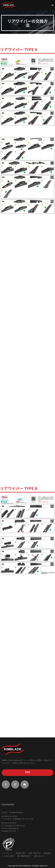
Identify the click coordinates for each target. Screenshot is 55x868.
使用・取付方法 (35, 854)
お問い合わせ (39, 856)
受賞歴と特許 (20, 854)
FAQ (27, 773)
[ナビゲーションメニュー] (52, 5)
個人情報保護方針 (24, 856)
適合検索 (47, 854)
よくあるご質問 (8, 856)
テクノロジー (7, 854)
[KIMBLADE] (8, 5)
